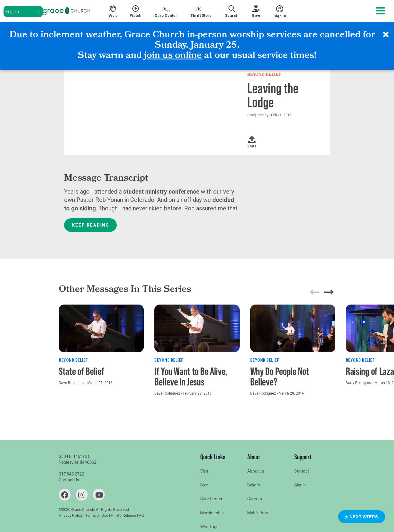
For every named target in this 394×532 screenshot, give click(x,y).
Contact (302, 471)
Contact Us (69, 480)
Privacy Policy (71, 515)
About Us (256, 471)
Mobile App (258, 513)
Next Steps (362, 517)
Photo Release (123, 515)
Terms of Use (97, 515)
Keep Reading (91, 225)
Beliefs (254, 485)
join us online (173, 56)
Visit (204, 471)
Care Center (211, 499)
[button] (23, 11)
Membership (212, 513)
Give (204, 485)
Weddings (209, 527)
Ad (141, 515)
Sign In (300, 485)
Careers (255, 499)
